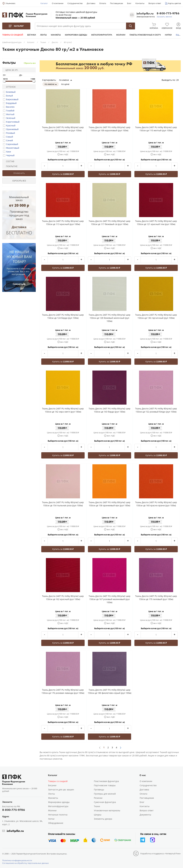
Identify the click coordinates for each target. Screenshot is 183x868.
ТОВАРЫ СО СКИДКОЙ (13, 35)
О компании (58, 3)
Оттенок (10, 87)
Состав (9, 161)
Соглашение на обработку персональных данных (25, 863)
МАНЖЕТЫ (56, 35)
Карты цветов (174, 3)
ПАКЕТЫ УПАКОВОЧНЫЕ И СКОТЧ (145, 35)
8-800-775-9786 (168, 14)
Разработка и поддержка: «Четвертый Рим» (161, 854)
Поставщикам (117, 3)
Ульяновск (10, 3)
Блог (129, 3)
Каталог (44, 3)
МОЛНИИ (121, 35)
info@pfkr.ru (145, 13)
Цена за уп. (11, 70)
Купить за (63, 174)
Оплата (103, 3)
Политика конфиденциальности (17, 860)
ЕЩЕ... (179, 35)
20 (179, 80)
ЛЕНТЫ (43, 35)
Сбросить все (30, 63)
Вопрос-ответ (155, 3)
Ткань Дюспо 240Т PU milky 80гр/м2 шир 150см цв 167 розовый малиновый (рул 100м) (110, 599)
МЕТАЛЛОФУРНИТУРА (102, 35)
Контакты (140, 3)
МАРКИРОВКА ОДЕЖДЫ (76, 35)
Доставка (91, 3)
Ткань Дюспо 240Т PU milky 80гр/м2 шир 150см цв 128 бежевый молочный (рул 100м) (110, 318)
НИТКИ (168, 35)
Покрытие (10, 166)
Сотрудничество (75, 3)
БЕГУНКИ (32, 35)
